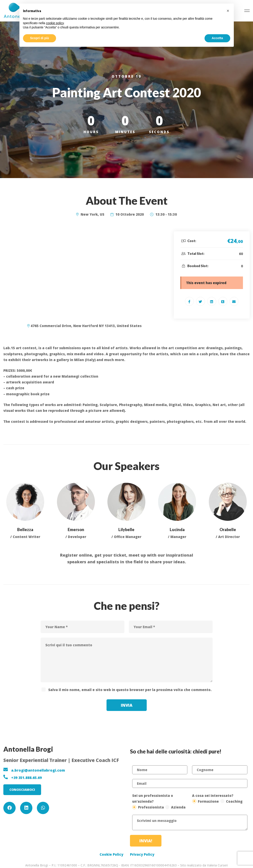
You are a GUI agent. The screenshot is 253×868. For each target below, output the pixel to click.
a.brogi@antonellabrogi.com (38, 770)
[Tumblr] (223, 301)
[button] (22, 790)
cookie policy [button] (55, 23)
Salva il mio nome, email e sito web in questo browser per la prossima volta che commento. (130, 690)
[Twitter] (201, 301)
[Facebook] (189, 301)
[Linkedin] (212, 301)
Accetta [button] (217, 38)
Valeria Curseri (217, 865)
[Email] (234, 301)
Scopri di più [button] (40, 38)
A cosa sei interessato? (213, 796)
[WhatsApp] (43, 808)
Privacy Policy (142, 854)
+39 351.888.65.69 (26, 778)
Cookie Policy (111, 854)
